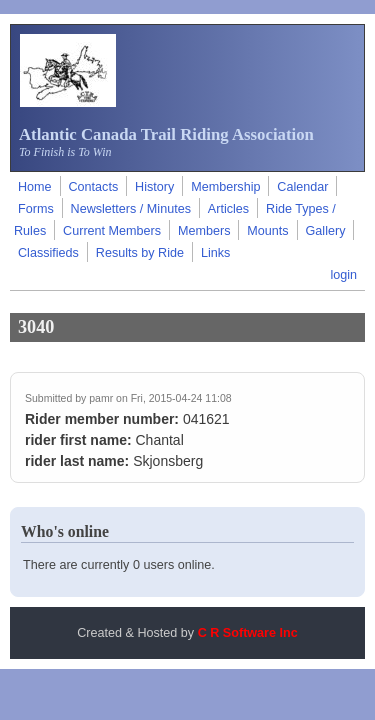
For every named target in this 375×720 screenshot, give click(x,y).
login (343, 275)
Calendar (302, 187)
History (154, 187)
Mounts (267, 231)
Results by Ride (140, 253)
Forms (36, 209)
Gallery (326, 231)
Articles (228, 209)
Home (35, 187)
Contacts (93, 187)
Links (215, 253)
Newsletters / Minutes (131, 209)
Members (204, 231)
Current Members (112, 231)
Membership (225, 187)
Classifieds (48, 253)
